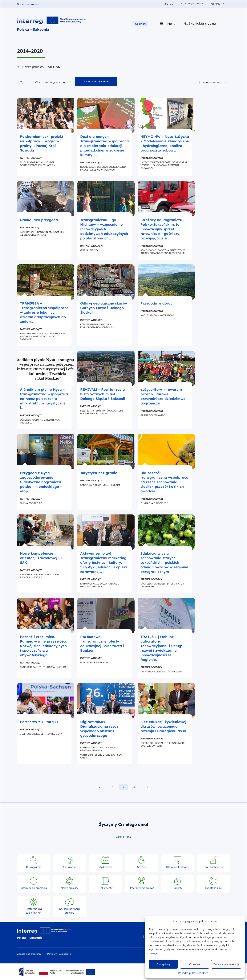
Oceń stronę (124, 837)
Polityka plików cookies (193, 973)
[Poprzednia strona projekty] (100, 787)
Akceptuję (163, 964)
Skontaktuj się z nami (202, 24)
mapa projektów (96, 82)
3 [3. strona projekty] (134, 787)
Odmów (195, 964)
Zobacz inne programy (29, 954)
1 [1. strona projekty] (113, 787)
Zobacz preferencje (226, 964)
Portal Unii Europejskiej (59, 954)
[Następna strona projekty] (147, 787)
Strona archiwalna (28, 4)
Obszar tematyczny (50, 82)
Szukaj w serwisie (192, 4)
